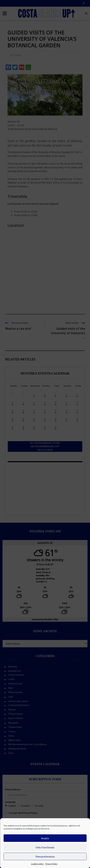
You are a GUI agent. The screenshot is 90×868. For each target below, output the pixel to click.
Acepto (45, 838)
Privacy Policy (51, 864)
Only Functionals (45, 847)
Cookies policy (37, 864)
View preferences (45, 857)
